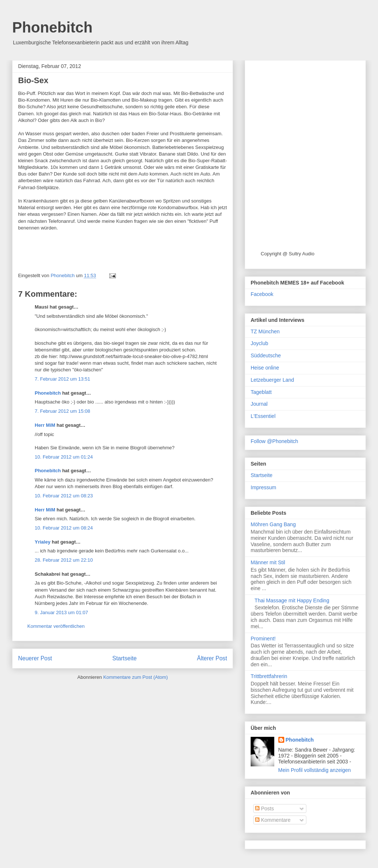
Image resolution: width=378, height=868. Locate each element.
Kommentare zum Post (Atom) (136, 677)
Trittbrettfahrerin (269, 676)
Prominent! (263, 639)
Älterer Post (212, 658)
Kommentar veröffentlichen (56, 626)
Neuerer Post (35, 658)
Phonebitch (52, 27)
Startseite (124, 658)
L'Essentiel (263, 416)
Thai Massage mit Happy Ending (292, 600)
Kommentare (273, 820)
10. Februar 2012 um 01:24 (64, 457)
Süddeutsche (266, 355)
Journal (259, 404)
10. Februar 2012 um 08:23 (64, 496)
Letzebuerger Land (272, 380)
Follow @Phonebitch (274, 441)
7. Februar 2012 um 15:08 (62, 411)
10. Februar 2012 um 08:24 (64, 528)
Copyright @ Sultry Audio (287, 254)
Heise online (265, 368)
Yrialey (43, 542)
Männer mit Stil (268, 562)
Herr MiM (45, 425)
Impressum (263, 487)
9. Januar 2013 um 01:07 (61, 612)
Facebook (262, 294)
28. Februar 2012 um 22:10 (64, 560)
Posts (264, 809)
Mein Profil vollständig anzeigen (315, 770)
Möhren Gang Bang (273, 524)
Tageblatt (261, 392)
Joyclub (259, 343)
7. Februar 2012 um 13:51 (62, 379)
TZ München (265, 331)
